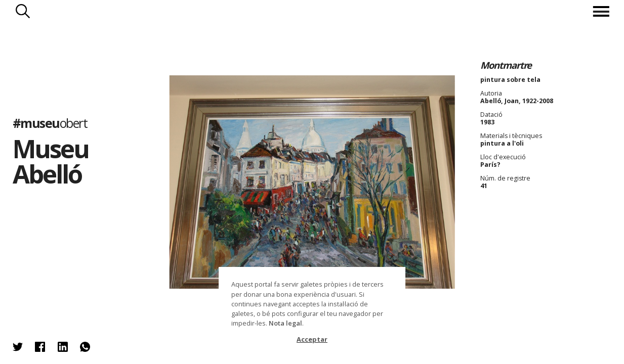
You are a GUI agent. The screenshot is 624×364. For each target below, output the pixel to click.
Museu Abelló (51, 161)
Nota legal (285, 323)
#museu (50, 124)
